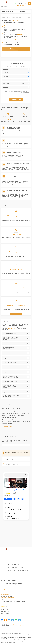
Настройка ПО (5, 73)
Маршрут (8, 499)
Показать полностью (7, 426)
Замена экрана (5, 69)
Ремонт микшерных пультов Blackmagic (18, 570)
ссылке (11, 561)
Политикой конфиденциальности (16, 449)
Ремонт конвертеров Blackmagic (16, 576)
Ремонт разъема (6, 84)
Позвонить (23, 12)
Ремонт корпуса (6, 80)
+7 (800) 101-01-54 (21, 4)
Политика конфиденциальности (16, 631)
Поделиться (2, 620)
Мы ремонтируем (8, 12)
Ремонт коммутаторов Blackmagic (17, 573)
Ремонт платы (5, 76)
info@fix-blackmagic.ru (6, 594)
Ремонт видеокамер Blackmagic (16, 567)
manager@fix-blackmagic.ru (8, 598)
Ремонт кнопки (5, 87)
